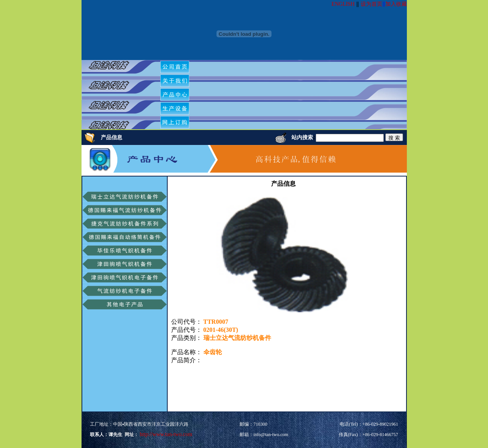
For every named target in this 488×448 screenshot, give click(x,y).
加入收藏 (396, 4)
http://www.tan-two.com (165, 434)
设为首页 (371, 4)
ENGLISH (343, 4)
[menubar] (178, 95)
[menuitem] (175, 67)
